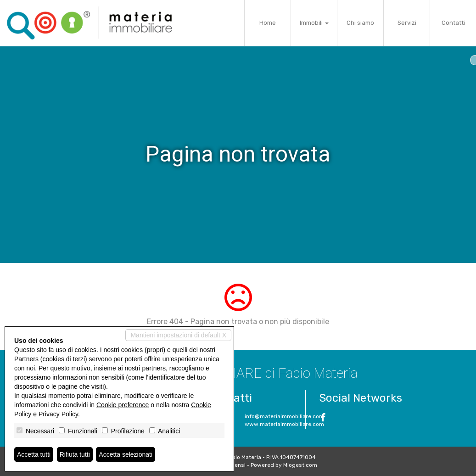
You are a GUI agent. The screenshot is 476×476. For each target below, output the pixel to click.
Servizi (407, 23)
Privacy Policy (58, 414)
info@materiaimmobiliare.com (284, 416)
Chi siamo (360, 23)
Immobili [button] (314, 23)
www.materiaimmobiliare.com (284, 424)
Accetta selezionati (126, 454)
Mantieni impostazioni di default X (178, 335)
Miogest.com (300, 465)
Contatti (453, 23)
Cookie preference (123, 405)
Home (268, 23)
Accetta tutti (34, 454)
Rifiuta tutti (75, 454)
